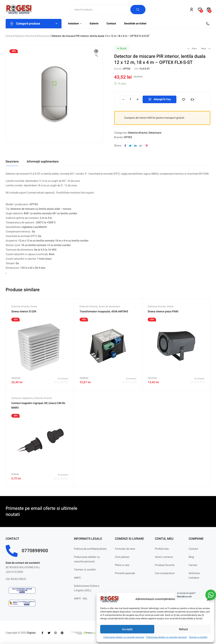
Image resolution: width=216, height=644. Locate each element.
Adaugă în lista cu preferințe (184, 99)
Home (9, 36)
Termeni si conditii (198, 637)
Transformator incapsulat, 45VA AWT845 (104, 312)
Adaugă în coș (162, 99)
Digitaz (31, 633)
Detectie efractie (25, 36)
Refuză (183, 629)
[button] (96, 53)
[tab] (12, 162)
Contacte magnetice (22, 398)
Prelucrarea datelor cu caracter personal (124, 637)
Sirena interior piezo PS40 (163, 312)
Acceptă (127, 629)
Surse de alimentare (109, 306)
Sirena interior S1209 (24, 312)
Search (138, 10)
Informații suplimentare (43, 162)
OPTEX (127, 69)
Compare (192, 99)
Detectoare (43, 36)
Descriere (12, 162)
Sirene (34, 306)
